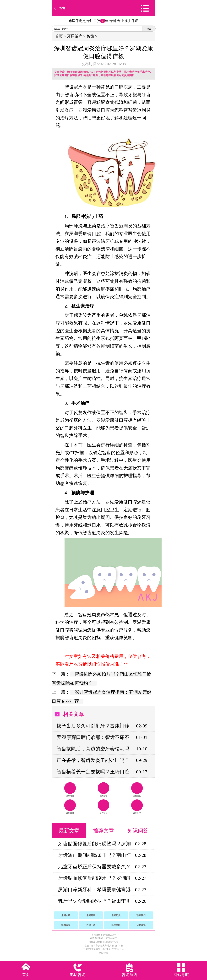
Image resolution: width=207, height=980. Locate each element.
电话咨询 (78, 975)
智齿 (62, 8)
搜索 (149, 29)
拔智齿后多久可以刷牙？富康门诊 (93, 726)
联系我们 (141, 915)
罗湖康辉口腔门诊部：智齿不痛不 (93, 737)
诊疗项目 (70, 790)
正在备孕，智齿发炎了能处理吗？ (93, 760)
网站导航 (103, 953)
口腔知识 (103, 807)
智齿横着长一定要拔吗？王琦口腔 (93, 772)
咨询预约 (129, 975)
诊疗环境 (137, 807)
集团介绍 (66, 915)
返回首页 (66, 925)
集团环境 (91, 915)
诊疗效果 (70, 807)
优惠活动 (103, 790)
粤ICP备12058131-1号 (113, 949)
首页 (59, 36)
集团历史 (116, 915)
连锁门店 (91, 925)
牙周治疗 (75, 36)
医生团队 (137, 790)
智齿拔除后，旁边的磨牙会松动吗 (93, 749)
